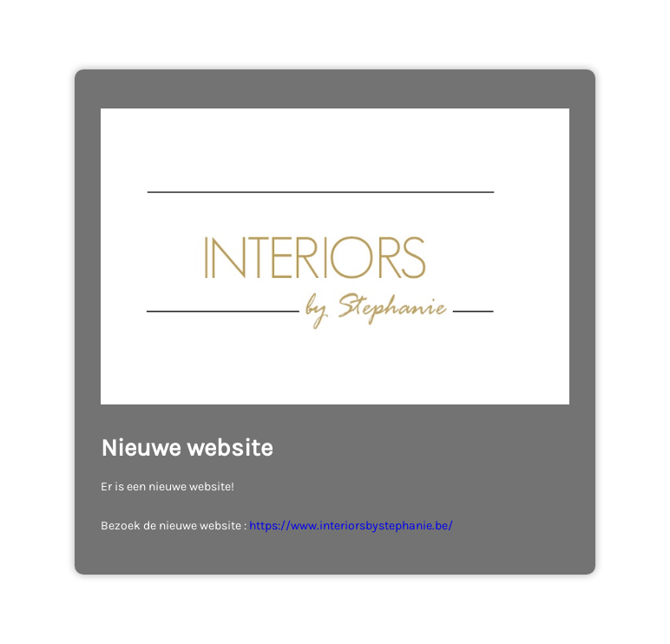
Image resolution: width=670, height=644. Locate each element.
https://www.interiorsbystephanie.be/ (351, 526)
